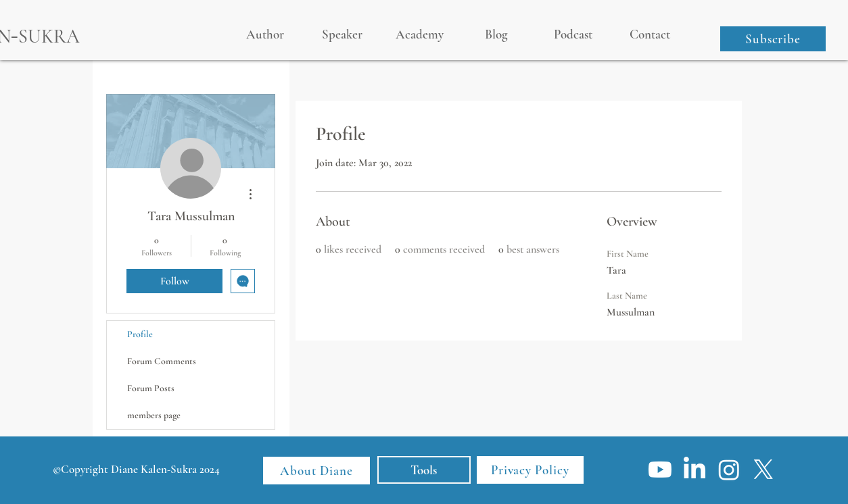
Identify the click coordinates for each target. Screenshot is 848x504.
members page (154, 415)
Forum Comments (162, 361)
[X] (763, 470)
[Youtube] (660, 470)
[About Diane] (316, 471)
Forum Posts (151, 388)
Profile (140, 334)
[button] (773, 39)
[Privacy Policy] (530, 470)
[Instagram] (729, 470)
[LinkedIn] (694, 470)
